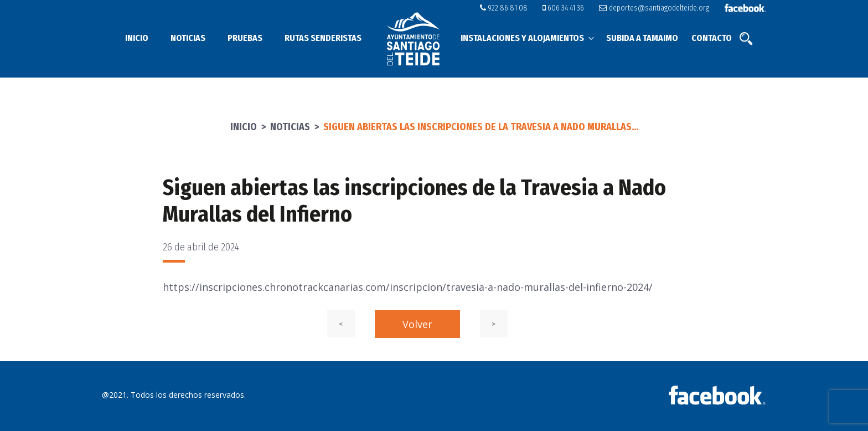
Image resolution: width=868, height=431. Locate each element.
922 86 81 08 (504, 8)
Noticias (188, 38)
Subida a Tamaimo (642, 38)
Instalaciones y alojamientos (528, 38)
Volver (417, 324)
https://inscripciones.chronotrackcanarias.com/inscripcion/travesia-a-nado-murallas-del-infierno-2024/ (408, 287)
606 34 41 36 (563, 8)
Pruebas (245, 38)
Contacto (712, 38)
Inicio (137, 38)
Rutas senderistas (323, 38)
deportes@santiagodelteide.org (654, 8)
